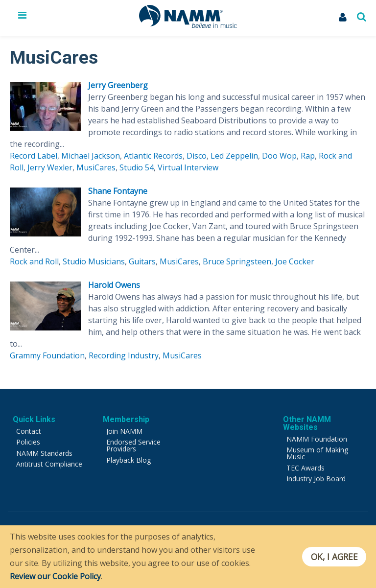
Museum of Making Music (317, 453)
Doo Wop (279, 156)
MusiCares (96, 167)
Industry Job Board (316, 479)
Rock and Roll (34, 261)
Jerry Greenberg (118, 85)
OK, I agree (334, 557)
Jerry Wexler (50, 167)
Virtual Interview (188, 167)
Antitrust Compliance (49, 464)
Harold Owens (114, 285)
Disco (197, 156)
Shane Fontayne (118, 191)
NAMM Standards (44, 453)
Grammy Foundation (47, 355)
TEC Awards (305, 468)
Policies (28, 442)
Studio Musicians (94, 261)
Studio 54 (137, 167)
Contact (29, 431)
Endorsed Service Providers (133, 445)
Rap (308, 156)
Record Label (34, 156)
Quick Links (34, 419)
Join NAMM (124, 431)
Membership (126, 419)
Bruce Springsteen (237, 261)
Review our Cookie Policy (55, 576)
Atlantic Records (153, 156)
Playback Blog (129, 460)
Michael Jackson (91, 156)
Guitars (142, 261)
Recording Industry (124, 355)
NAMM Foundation (317, 439)
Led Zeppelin (234, 156)
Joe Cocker (295, 261)
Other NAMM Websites (307, 423)
